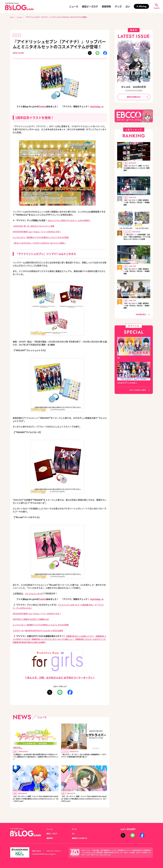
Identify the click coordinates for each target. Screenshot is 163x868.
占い (128, 6)
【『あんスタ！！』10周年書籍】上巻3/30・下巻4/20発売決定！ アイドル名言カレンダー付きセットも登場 (136, 239)
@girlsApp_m (97, 107)
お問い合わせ (37, 851)
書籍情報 (106, 6)
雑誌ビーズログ (90, 6)
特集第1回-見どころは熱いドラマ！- (83, 636)
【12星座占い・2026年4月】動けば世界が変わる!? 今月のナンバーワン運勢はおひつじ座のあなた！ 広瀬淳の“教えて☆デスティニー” (35, 758)
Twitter (43, 107)
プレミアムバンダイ (34, 594)
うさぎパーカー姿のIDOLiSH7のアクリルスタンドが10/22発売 (41, 630)
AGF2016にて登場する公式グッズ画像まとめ (33, 619)
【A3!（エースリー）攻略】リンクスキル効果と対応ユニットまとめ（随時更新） (137, 169)
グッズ (118, 6)
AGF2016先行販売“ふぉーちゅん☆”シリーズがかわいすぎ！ (40, 232)
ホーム (12, 17)
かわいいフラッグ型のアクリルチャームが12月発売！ (72, 221)
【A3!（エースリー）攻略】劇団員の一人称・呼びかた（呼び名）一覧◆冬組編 (137, 310)
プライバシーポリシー (55, 851)
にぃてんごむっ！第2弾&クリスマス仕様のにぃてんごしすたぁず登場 (45, 237)
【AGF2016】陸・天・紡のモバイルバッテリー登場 (36, 226)
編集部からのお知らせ (81, 838)
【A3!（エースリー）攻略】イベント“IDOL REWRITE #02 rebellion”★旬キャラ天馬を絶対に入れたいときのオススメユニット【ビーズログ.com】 (36, 802)
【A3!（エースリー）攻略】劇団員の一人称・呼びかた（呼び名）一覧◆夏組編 (137, 275)
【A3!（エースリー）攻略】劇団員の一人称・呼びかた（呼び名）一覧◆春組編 (137, 203)
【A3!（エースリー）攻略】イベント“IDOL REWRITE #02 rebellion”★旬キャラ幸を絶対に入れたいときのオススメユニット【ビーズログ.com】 (84, 802)
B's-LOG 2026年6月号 (134, 87)
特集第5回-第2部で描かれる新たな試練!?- (51, 642)
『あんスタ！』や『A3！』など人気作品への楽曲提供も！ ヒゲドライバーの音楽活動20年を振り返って (84, 758)
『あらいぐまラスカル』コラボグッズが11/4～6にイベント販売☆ (43, 243)
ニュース (74, 6)
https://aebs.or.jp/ (106, 855)
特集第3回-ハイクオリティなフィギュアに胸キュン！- (65, 639)
